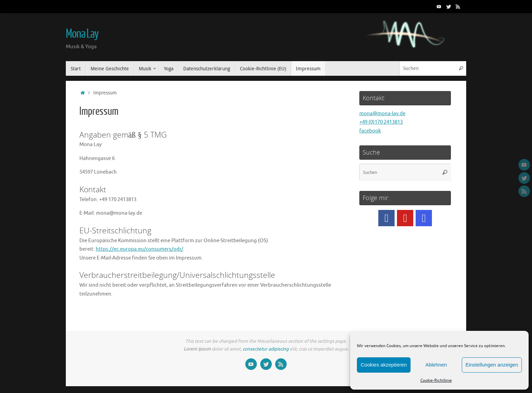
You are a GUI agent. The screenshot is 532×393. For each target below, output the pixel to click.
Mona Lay (82, 34)
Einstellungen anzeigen (492, 365)
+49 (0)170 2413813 (381, 122)
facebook (370, 131)
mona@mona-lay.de (382, 114)
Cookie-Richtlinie (436, 380)
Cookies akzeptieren (384, 365)
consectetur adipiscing (266, 349)
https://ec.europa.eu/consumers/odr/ (139, 249)
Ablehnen (436, 365)
